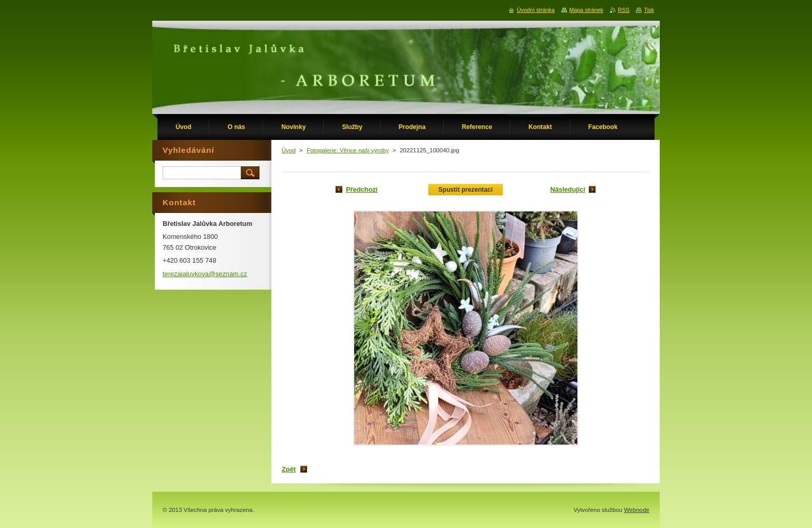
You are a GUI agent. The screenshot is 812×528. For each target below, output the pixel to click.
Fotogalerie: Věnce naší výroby (348, 150)
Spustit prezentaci (466, 190)
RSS (624, 10)
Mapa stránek (586, 10)
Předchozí (362, 189)
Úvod (289, 150)
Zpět (289, 469)
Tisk (649, 10)
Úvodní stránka (536, 10)
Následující (568, 189)
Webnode (637, 510)
